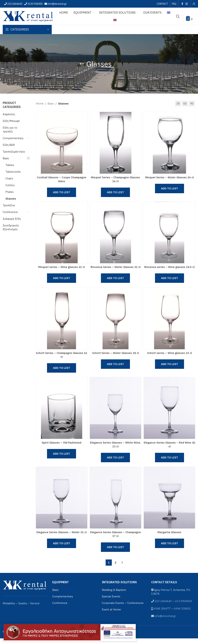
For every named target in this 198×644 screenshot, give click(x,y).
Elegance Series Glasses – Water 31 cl (61, 538)
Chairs (9, 178)
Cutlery (10, 185)
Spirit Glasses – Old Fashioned (61, 447)
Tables (10, 165)
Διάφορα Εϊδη (12, 219)
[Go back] (82, 64)
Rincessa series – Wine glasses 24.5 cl (170, 268)
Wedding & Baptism (114, 595)
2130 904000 (35, 4)
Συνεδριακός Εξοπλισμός (11, 227)
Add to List (61, 192)
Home (40, 103)
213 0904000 (183, 607)
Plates (10, 192)
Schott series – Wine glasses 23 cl (170, 356)
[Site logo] (28, 16)
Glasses (11, 199)
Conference (10, 212)
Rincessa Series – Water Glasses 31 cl (116, 268)
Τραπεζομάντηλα (14, 152)
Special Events (111, 602)
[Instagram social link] (187, 4)
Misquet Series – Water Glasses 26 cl (170, 177)
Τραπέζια (9, 205)
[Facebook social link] (182, 4)
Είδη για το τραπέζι (10, 130)
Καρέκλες (9, 114)
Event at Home (111, 615)
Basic (6, 158)
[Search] (178, 16)
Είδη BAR (9, 145)
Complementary (13, 138)
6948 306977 (162, 614)
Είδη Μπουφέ (11, 121)
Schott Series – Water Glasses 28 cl (116, 356)
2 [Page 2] (115, 568)
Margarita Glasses (170, 538)
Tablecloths (13, 172)
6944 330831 (182, 614)
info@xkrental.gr (57, 4)
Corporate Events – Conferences (123, 608)
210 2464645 (15, 4)
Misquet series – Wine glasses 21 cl (61, 268)
